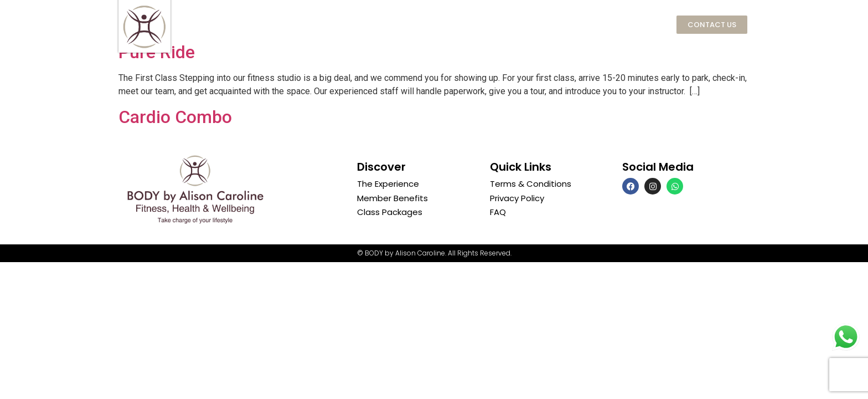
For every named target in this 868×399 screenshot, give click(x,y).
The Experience (314, 24)
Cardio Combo (175, 117)
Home (245, 24)
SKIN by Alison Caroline (584, 24)
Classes (487, 24)
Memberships (405, 24)
